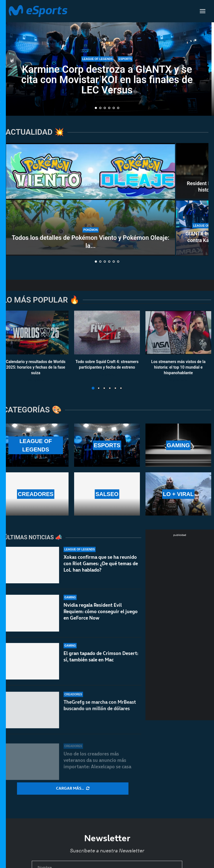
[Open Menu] (203, 11)
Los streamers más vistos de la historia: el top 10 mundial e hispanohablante (178, 367)
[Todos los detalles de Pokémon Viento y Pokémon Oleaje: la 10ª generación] (91, 199)
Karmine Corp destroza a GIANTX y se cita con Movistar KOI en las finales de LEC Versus (107, 80)
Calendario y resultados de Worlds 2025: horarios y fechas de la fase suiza (36, 367)
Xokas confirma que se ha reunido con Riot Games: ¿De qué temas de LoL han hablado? (101, 567)
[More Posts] (73, 789)
